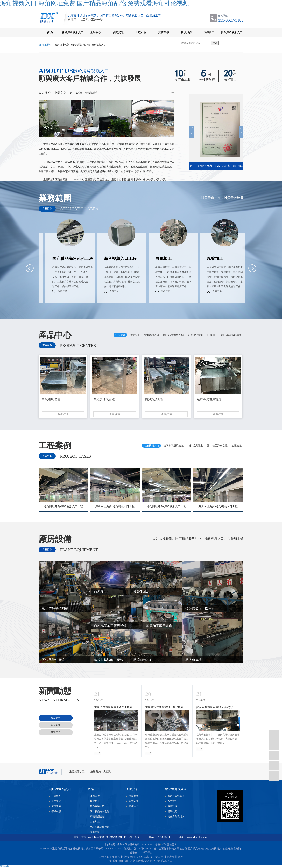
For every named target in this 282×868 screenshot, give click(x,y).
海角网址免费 (62, 45)
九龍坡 (139, 857)
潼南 (181, 857)
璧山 (158, 857)
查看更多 (47, 209)
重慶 (115, 857)
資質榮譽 (164, 32)
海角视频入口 (99, 45)
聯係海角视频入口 (232, 32)
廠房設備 (76, 93)
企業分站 (122, 844)
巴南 (132, 857)
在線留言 (209, 32)
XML (150, 844)
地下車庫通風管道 (100, 827)
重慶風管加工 (77, 772)
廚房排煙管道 (97, 817)
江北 (146, 857)
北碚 (126, 857)
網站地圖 (134, 844)
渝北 (121, 857)
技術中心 (134, 806)
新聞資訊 (118, 32)
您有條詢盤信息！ (166, 844)
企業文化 (60, 93)
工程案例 (141, 32)
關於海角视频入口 (73, 32)
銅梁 (175, 857)
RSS (144, 844)
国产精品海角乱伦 (80, 45)
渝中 (152, 857)
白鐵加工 (95, 822)
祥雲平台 (147, 853)
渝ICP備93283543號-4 (146, 849)
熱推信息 (110, 844)
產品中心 (95, 32)
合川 (163, 857)
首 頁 (50, 32)
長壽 (169, 857)
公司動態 (134, 796)
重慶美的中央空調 (101, 772)
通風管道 (95, 796)
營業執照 (91, 93)
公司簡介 (45, 93)
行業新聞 (134, 801)
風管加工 (95, 801)
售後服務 (186, 32)
